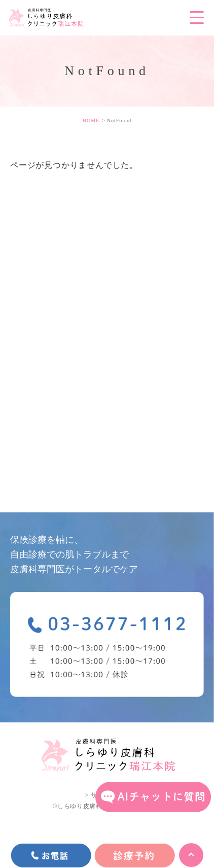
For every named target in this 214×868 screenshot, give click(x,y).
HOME (91, 120)
